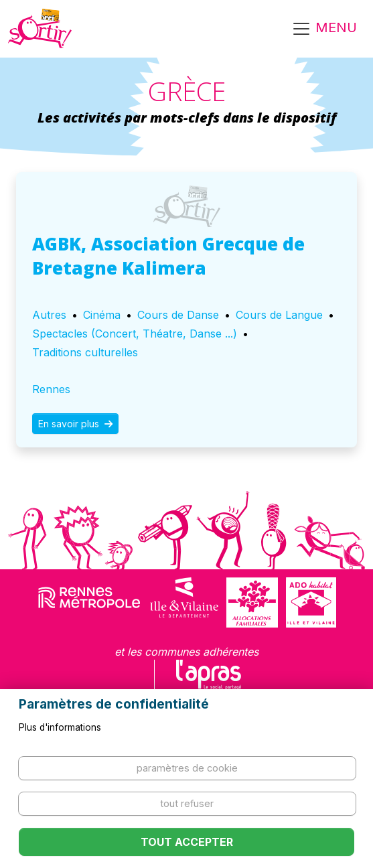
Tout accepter (187, 842)
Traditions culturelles (85, 352)
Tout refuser (187, 803)
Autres (49, 315)
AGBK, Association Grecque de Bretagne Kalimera (168, 256)
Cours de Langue (279, 315)
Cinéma (102, 315)
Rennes (51, 389)
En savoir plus (75, 424)
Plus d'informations (60, 727)
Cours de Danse (178, 315)
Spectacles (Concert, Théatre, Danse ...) (135, 334)
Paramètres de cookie (187, 768)
